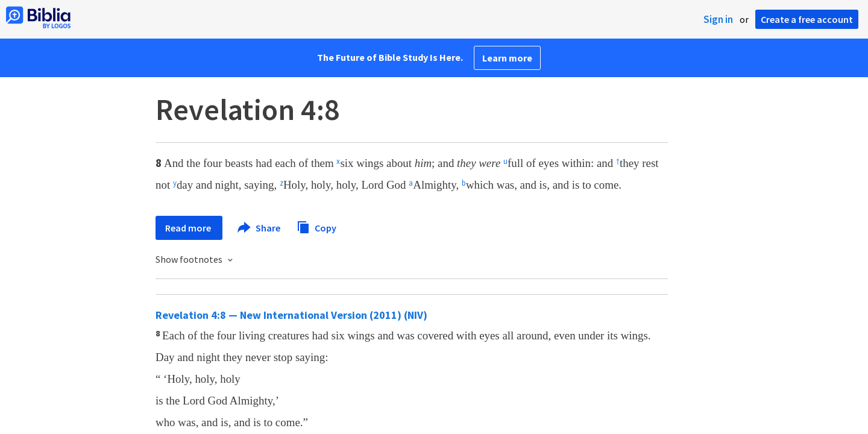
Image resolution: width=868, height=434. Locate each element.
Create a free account (807, 19)
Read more (189, 228)
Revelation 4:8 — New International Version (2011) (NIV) (291, 315)
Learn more (507, 58)
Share (259, 228)
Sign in (718, 19)
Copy (316, 226)
